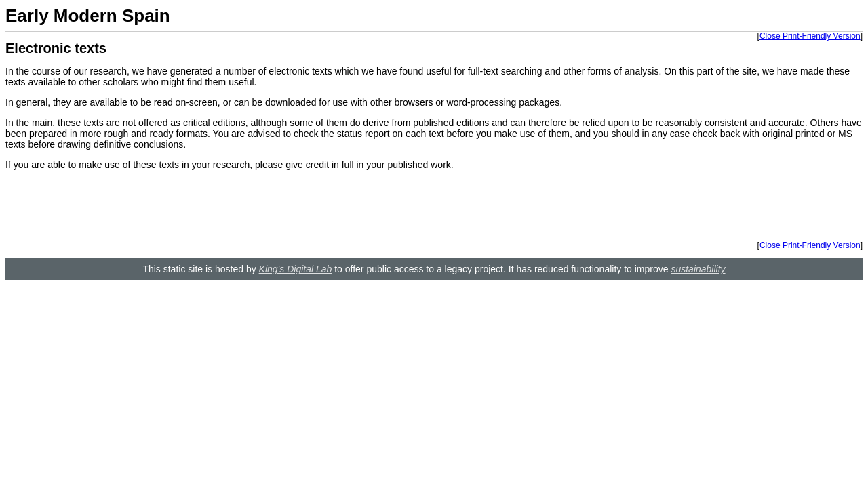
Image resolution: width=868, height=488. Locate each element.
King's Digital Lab (296, 269)
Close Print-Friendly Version (810, 36)
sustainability (698, 269)
